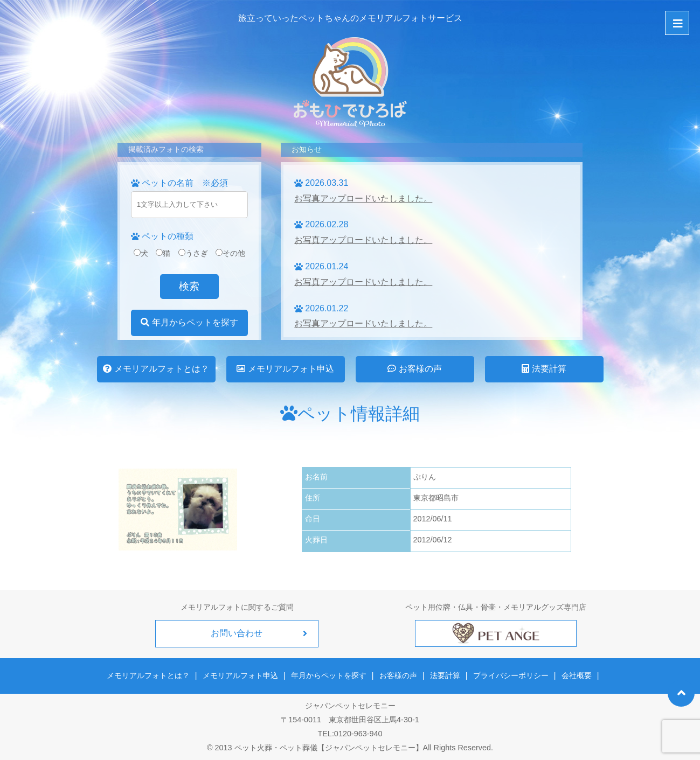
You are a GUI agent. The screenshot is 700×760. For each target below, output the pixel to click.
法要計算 (544, 369)
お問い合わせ (237, 633)
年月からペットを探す (189, 322)
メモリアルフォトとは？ (156, 369)
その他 (230, 253)
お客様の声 (414, 369)
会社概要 (576, 675)
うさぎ (193, 253)
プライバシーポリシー (510, 675)
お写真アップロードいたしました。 (363, 198)
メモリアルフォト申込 (285, 369)
